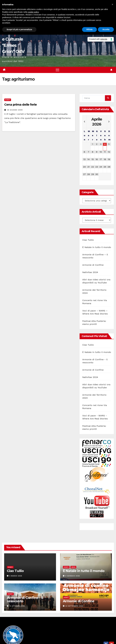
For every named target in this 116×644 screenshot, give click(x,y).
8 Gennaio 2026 (73, 576)
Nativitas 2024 (90, 272)
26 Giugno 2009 (15, 110)
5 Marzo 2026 (16, 576)
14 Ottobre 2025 (17, 606)
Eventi (8, 100)
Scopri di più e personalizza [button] (19, 29)
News (73, 567)
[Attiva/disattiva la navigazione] (57, 70)
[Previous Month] (84, 122)
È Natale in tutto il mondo (97, 247)
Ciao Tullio (88, 240)
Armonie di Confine (93, 265)
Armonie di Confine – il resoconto (25, 599)
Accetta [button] (106, 29)
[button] (112, 4)
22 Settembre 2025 (74, 606)
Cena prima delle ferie (20, 105)
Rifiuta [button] (90, 29)
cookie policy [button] (33, 12)
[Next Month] (109, 122)
